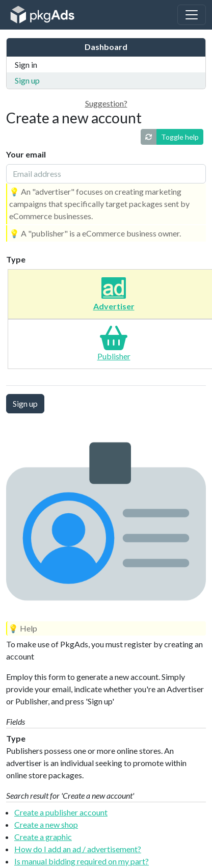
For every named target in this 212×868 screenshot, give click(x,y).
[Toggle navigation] (192, 15)
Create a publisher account (61, 812)
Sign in (26, 64)
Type (16, 259)
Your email (26, 154)
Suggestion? (106, 103)
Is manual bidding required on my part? (82, 861)
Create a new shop (46, 824)
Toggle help (180, 137)
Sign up (27, 80)
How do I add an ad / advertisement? (78, 849)
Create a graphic (43, 837)
